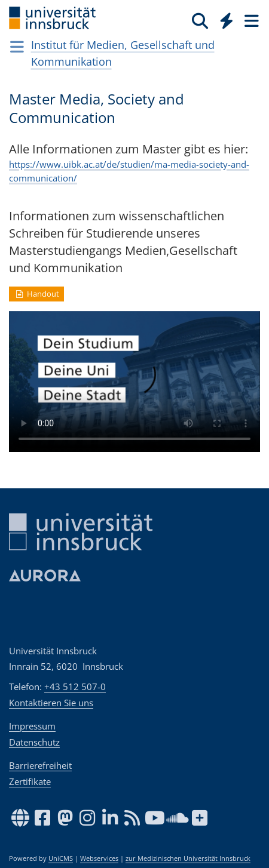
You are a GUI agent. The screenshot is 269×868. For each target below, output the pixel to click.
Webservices (99, 858)
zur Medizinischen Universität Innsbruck (188, 858)
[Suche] (200, 20)
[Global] (223, 19)
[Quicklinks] (227, 20)
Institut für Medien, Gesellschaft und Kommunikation (123, 53)
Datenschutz (34, 742)
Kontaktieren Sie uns (51, 703)
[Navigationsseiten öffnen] (17, 47)
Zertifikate (30, 781)
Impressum (32, 726)
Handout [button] (37, 294)
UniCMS (61, 858)
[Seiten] (250, 20)
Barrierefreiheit (40, 765)
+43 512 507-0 (75, 687)
